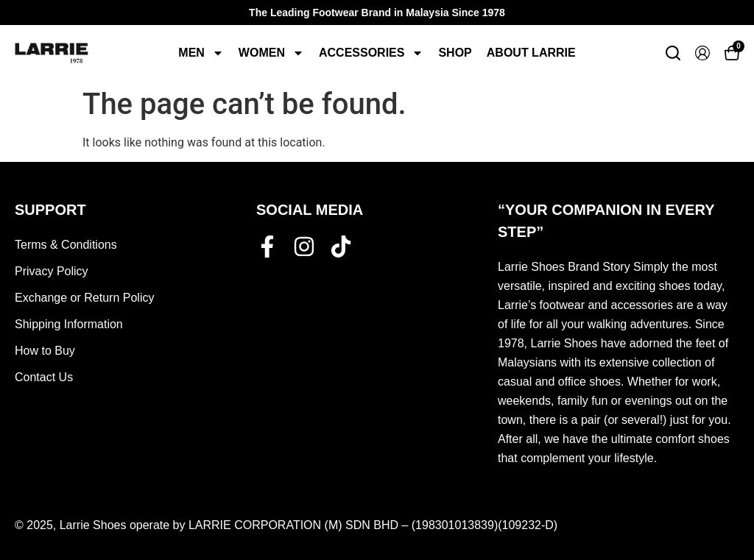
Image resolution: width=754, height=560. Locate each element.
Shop (455, 53)
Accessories (371, 53)
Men (201, 53)
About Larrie (531, 53)
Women (271, 53)
